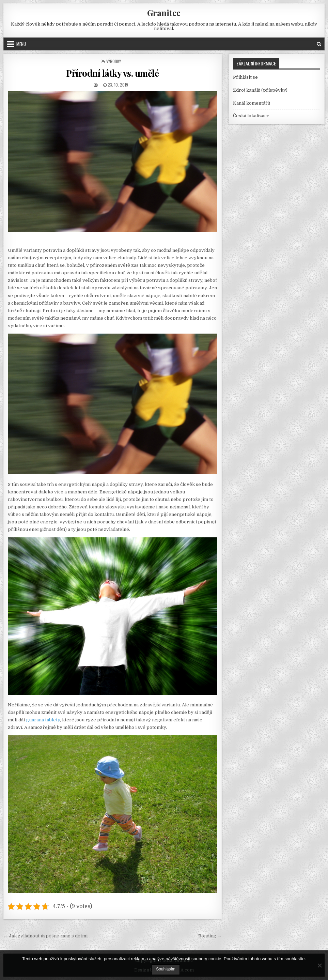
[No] (319, 965)
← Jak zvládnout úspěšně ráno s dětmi (45, 936)
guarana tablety (43, 720)
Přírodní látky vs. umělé (112, 73)
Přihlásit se (245, 77)
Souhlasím (166, 969)
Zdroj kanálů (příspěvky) (260, 90)
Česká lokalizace (251, 116)
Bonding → (210, 936)
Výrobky (114, 61)
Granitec (164, 13)
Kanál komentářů (252, 103)
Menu (21, 44)
